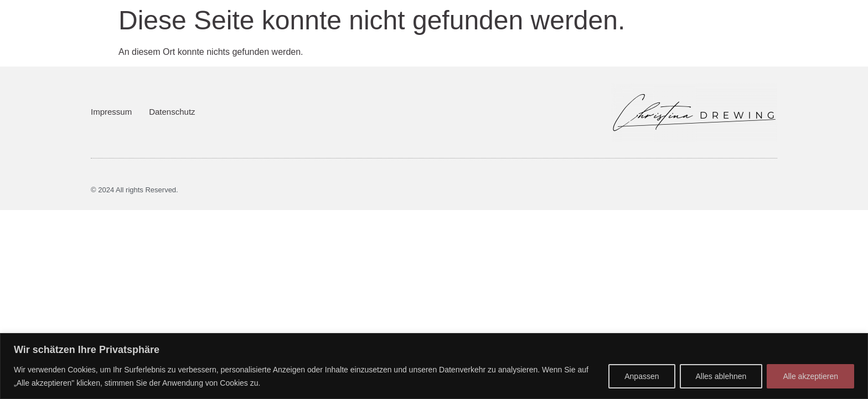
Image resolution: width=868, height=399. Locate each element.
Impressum (111, 112)
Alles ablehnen (721, 376)
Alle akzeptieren (810, 376)
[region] (434, 366)
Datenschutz (172, 112)
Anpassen (642, 376)
